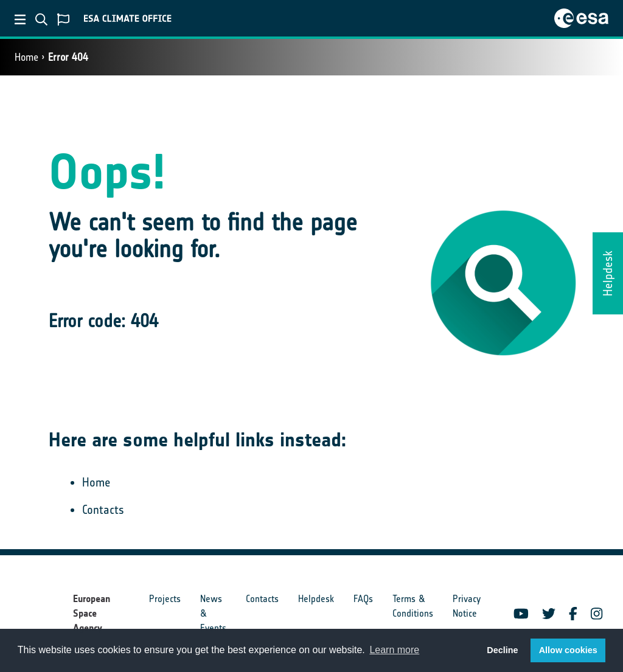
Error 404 (68, 57)
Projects (165, 599)
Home (26, 57)
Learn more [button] (394, 650)
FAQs (363, 599)
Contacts (103, 510)
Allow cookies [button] (568, 650)
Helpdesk (316, 599)
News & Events (213, 613)
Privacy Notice (467, 606)
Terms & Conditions (413, 606)
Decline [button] (502, 650)
